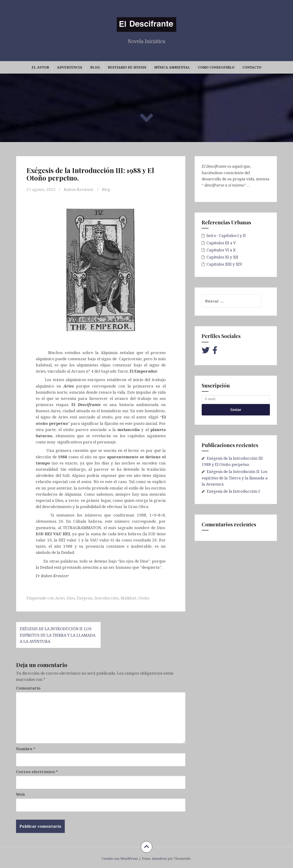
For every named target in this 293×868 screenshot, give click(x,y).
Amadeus (159, 858)
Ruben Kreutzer (79, 189)
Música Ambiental (172, 67)
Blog (95, 67)
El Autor (40, 67)
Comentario (28, 688)
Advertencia (70, 67)
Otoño (144, 598)
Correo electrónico (37, 772)
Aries (60, 598)
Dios (71, 598)
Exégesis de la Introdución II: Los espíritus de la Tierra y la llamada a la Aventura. (58, 635)
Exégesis (85, 598)
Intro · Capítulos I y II (226, 235)
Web (20, 794)
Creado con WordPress (120, 858)
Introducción (107, 598)
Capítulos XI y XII (222, 257)
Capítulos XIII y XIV (224, 264)
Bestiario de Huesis (127, 67)
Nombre (26, 749)
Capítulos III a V (221, 243)
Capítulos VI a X (221, 250)
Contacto (252, 67)
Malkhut (128, 598)
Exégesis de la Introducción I (233, 491)
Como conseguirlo (216, 67)
